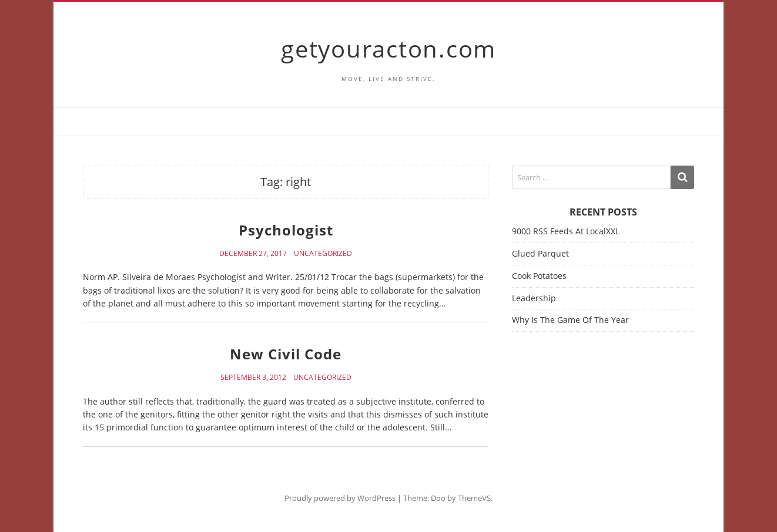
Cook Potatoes (539, 276)
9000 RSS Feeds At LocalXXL (566, 231)
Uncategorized (323, 254)
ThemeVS (474, 498)
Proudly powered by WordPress (340, 498)
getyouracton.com (388, 48)
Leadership (534, 298)
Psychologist (286, 230)
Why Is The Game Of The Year (570, 320)
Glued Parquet (540, 253)
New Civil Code (286, 354)
